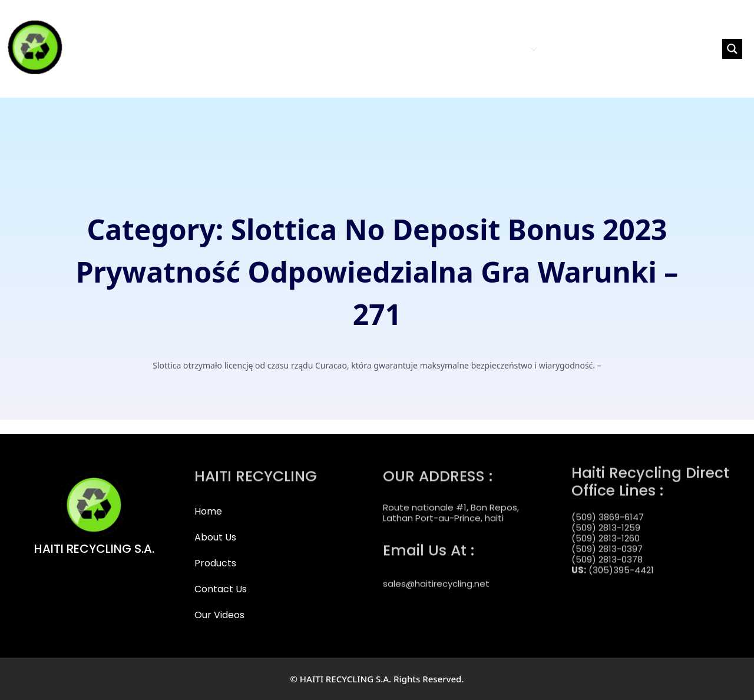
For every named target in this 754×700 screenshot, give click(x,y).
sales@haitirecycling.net (436, 576)
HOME (409, 49)
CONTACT (567, 49)
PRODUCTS (509, 49)
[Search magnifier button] (732, 49)
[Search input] (666, 49)
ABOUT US (451, 49)
